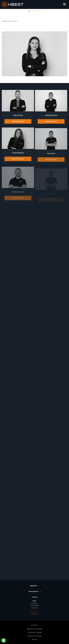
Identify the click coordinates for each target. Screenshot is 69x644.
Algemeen (33, 586)
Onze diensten (33, 591)
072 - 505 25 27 (34, 611)
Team (29, 11)
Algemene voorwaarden (34, 629)
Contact (34, 597)
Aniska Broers (37, 11)
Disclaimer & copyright (35, 632)
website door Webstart (35, 636)
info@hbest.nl (34, 614)
